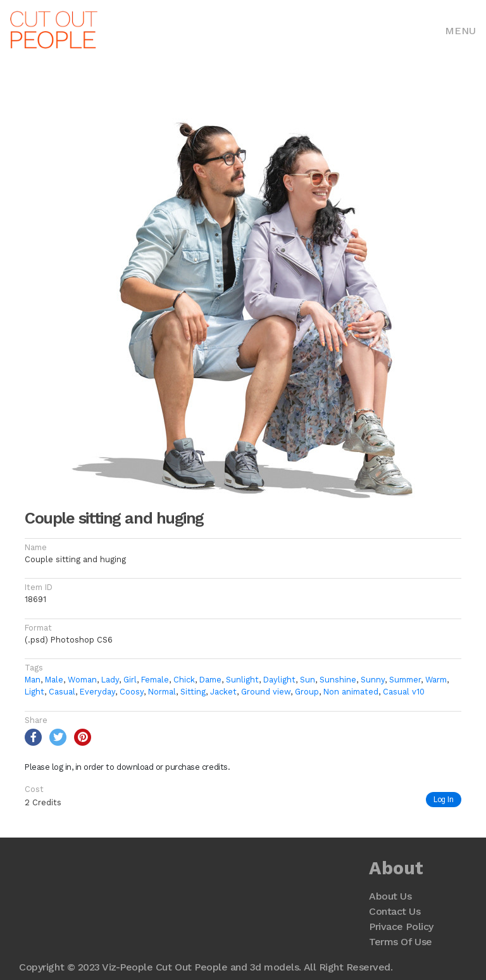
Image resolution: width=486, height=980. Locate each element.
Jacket (223, 692)
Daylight (279, 680)
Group (307, 692)
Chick (184, 680)
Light (34, 692)
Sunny (373, 680)
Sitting (193, 692)
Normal (162, 692)
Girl (130, 680)
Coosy (132, 692)
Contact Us (395, 911)
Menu (460, 31)
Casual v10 (404, 692)
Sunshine (338, 680)
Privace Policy (401, 927)
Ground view (266, 692)
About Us (390, 896)
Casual (62, 692)
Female (155, 680)
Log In (444, 799)
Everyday (97, 692)
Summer (405, 680)
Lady (110, 680)
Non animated (351, 692)
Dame (210, 680)
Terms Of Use (400, 942)
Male (54, 680)
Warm (436, 680)
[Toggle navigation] (460, 30)
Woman (82, 680)
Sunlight (242, 680)
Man (33, 680)
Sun (308, 680)
